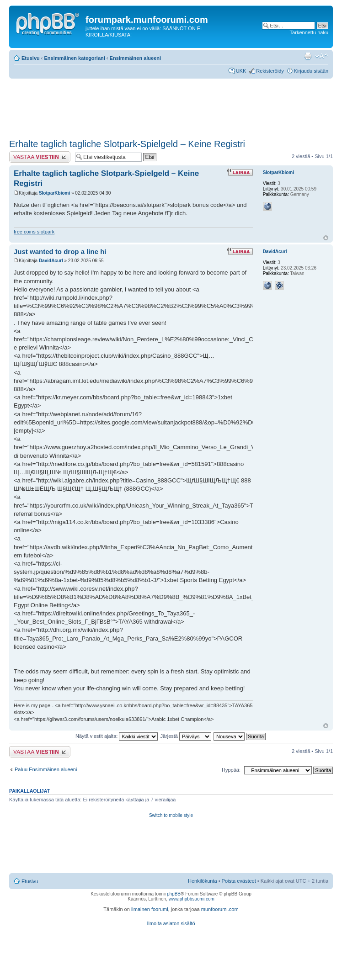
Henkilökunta (203, 881)
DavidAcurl (51, 261)
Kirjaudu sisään (311, 71)
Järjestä (186, 736)
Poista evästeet (239, 881)
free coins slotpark (34, 232)
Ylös (326, 238)
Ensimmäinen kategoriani (75, 58)
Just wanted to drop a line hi (60, 252)
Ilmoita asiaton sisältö (171, 923)
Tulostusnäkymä (308, 56)
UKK (241, 71)
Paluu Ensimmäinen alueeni (46, 769)
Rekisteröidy (270, 71)
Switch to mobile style (171, 815)
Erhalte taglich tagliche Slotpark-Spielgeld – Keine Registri (127, 144)
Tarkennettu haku (309, 32)
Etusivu (31, 58)
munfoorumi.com (220, 909)
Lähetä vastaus (40, 157)
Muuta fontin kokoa (322, 56)
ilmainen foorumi (150, 909)
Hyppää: (231, 770)
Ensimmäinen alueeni (135, 58)
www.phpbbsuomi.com (192, 899)
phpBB (174, 894)
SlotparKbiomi (54, 193)
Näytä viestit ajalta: (117, 736)
